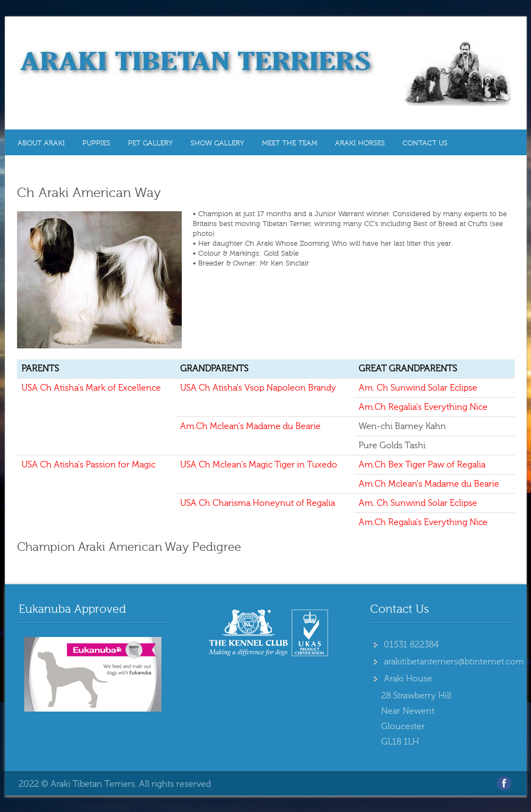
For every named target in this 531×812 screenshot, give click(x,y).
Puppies (96, 143)
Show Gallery (217, 143)
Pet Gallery (150, 143)
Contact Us (425, 143)
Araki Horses (360, 143)
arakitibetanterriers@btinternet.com (454, 662)
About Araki (41, 143)
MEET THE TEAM (290, 143)
